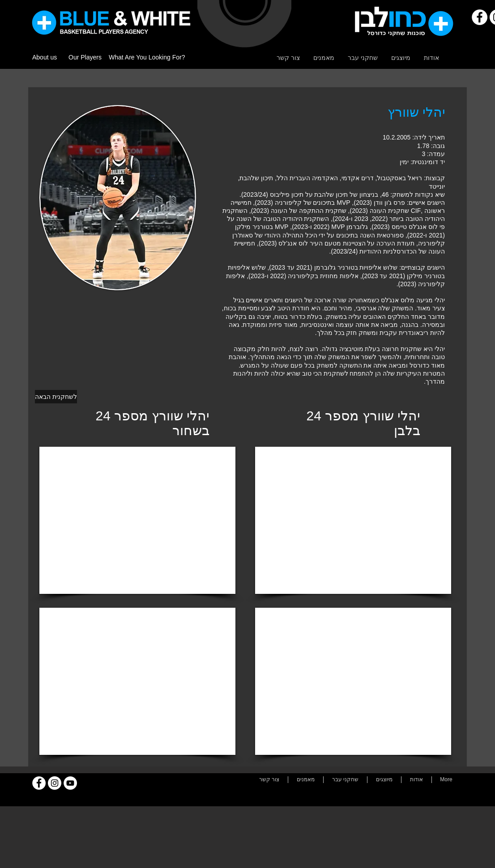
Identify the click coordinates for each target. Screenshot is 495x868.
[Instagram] (55, 783)
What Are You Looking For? (147, 57)
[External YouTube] (137, 520)
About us (45, 57)
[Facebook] (480, 17)
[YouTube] (70, 783)
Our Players (85, 57)
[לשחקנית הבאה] (56, 397)
